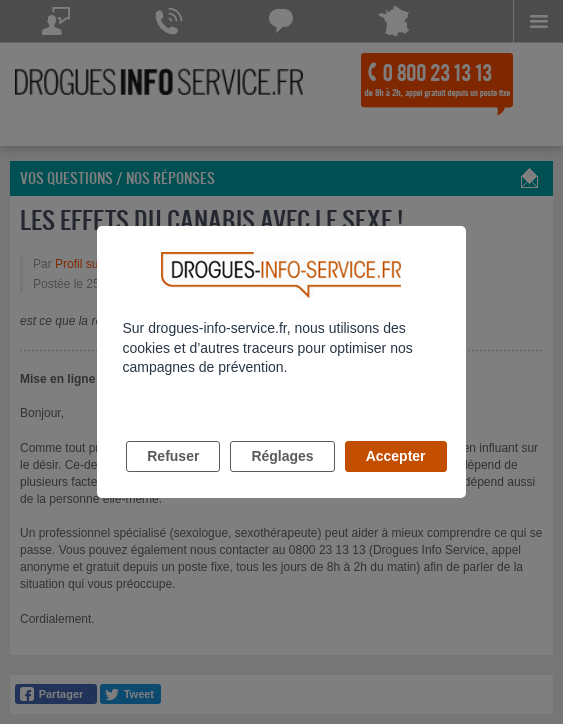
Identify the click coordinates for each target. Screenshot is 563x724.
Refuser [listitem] (173, 456)
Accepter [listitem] (396, 456)
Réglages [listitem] (282, 456)
